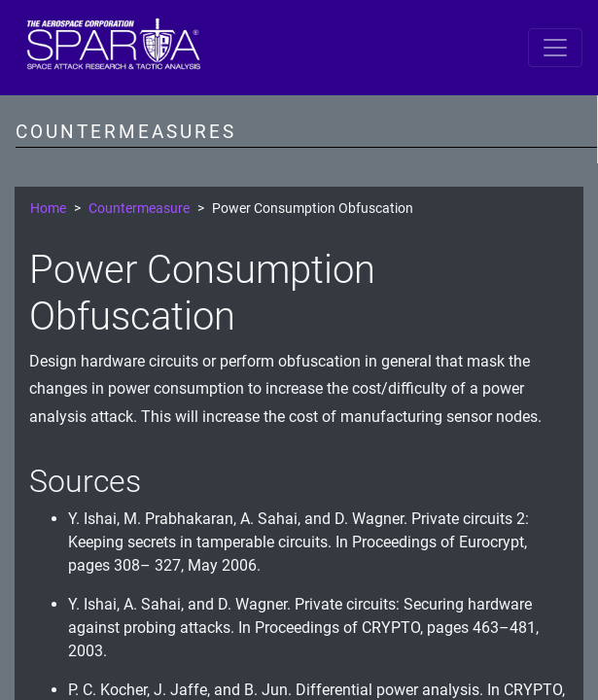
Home (48, 209)
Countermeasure (139, 209)
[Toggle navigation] (555, 48)
